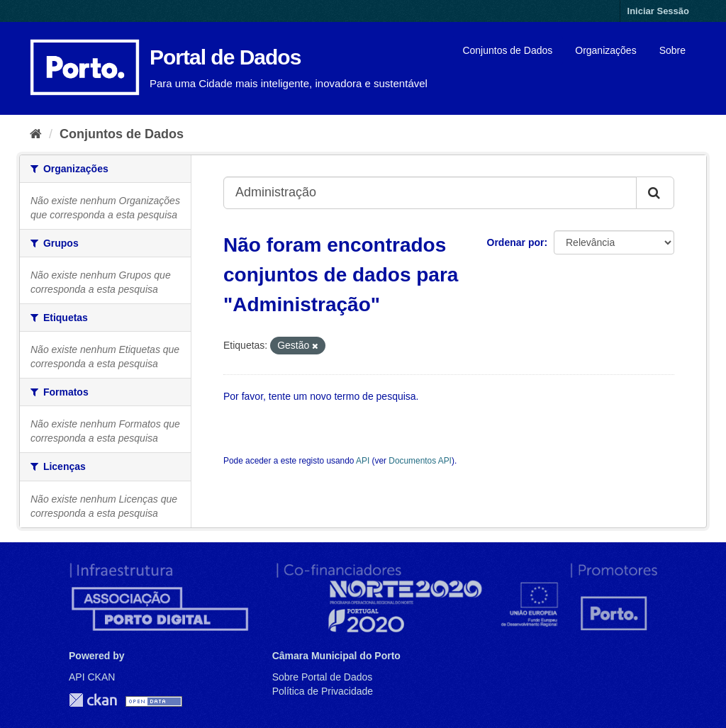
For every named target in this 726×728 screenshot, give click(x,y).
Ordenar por (516, 242)
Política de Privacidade (323, 691)
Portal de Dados (225, 57)
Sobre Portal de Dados (323, 677)
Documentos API (420, 461)
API (363, 461)
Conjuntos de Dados (507, 50)
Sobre (672, 50)
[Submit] (655, 193)
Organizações (605, 50)
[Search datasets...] (430, 193)
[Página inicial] (36, 134)
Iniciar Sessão (658, 11)
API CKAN (92, 677)
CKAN (93, 700)
